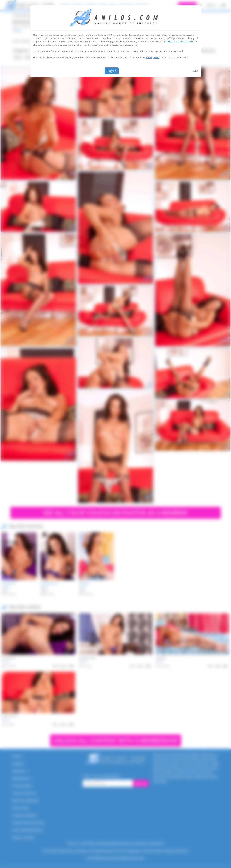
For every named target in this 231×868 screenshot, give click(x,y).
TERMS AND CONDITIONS (180, 41)
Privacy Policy (153, 57)
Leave (195, 71)
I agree (112, 71)
